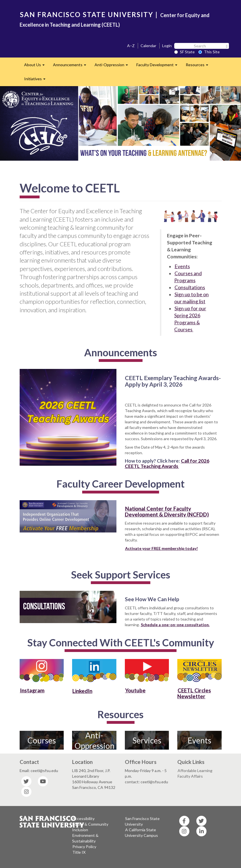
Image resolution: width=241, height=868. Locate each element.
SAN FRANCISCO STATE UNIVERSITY (87, 14)
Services (147, 740)
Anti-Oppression (113, 66)
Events (182, 266)
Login (167, 46)
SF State (184, 52)
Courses (42, 740)
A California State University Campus (141, 833)
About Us (36, 66)
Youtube (135, 690)
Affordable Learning (195, 771)
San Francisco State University (142, 821)
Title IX (79, 852)
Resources (199, 66)
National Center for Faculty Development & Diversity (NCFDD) (167, 511)
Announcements (72, 66)
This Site (209, 52)
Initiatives (37, 80)
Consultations (190, 287)
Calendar (148, 46)
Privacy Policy (84, 847)
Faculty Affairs (190, 776)
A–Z (131, 46)
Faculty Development (159, 66)
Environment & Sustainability (85, 838)
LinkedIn (82, 691)
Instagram (32, 690)
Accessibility (83, 818)
